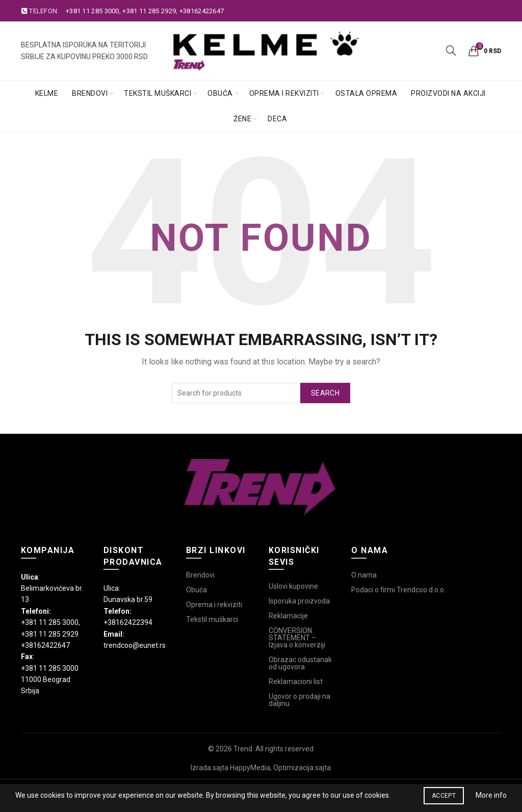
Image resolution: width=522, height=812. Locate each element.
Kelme (47, 93)
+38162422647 (202, 11)
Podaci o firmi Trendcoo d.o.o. (398, 590)
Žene (242, 119)
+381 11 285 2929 (149, 11)
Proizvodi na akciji (448, 93)
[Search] (451, 50)
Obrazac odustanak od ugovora (300, 663)
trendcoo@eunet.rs (135, 645)
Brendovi (90, 93)
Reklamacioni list (296, 682)
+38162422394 (128, 622)
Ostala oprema (367, 93)
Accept (444, 796)
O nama (364, 575)
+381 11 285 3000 (93, 11)
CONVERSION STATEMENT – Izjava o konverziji (297, 638)
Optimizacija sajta (302, 768)
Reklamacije (288, 616)
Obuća (220, 93)
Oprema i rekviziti (284, 93)
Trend (243, 749)
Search (325, 393)
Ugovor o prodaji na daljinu (299, 700)
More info (491, 795)
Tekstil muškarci (158, 93)
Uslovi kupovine (293, 586)
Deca (277, 119)
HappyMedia (250, 768)
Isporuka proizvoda (299, 601)
